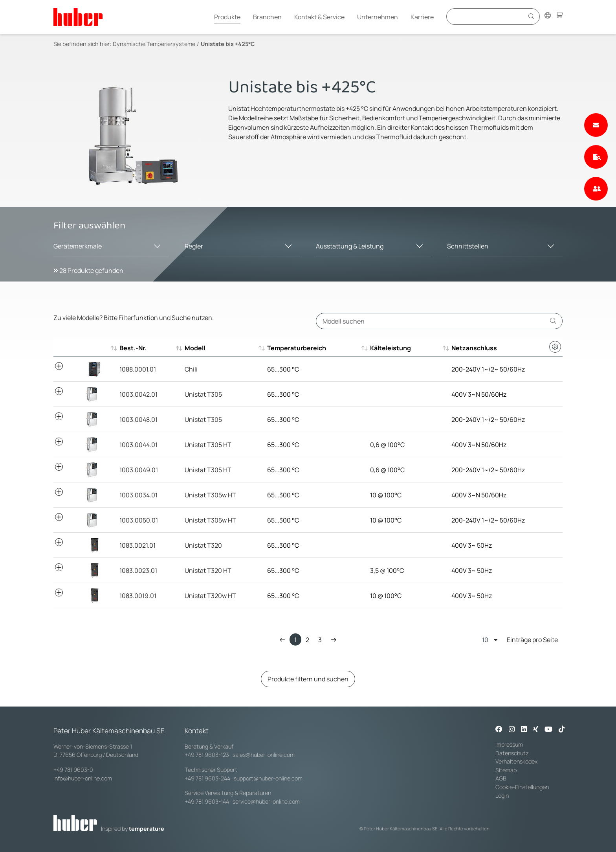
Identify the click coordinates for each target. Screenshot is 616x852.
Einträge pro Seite (520, 639)
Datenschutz (512, 753)
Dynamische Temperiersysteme (154, 44)
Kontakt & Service (319, 17)
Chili (191, 369)
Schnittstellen (468, 246)
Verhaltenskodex (516, 761)
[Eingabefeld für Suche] (486, 16)
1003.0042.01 (138, 394)
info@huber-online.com (83, 778)
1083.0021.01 (137, 545)
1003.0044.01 (138, 445)
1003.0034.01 (138, 495)
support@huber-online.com (268, 778)
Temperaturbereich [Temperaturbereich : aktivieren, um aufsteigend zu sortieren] (297, 348)
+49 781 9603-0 (73, 770)
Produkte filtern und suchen (308, 679)
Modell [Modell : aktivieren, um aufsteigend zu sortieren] (195, 348)
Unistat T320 (203, 545)
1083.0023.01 (138, 570)
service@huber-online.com (266, 801)
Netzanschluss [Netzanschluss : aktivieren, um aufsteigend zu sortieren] (474, 348)
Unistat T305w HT (210, 495)
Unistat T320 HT (208, 570)
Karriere (422, 17)
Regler (194, 246)
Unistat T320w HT (210, 596)
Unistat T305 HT (208, 445)
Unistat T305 (203, 394)
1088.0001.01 (138, 369)
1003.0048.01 (138, 420)
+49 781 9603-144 (207, 801)
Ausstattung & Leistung (350, 246)
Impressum (509, 744)
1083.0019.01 (138, 596)
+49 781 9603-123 (207, 755)
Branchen (267, 17)
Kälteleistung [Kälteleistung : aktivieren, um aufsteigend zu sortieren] (390, 348)
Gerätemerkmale (78, 246)
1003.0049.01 (139, 470)
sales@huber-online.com (264, 755)
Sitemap (506, 770)
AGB (501, 778)
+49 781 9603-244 (207, 778)
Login (502, 796)
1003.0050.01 (139, 520)
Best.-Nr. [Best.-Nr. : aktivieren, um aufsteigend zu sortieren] (133, 348)
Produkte (227, 17)
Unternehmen (378, 17)
